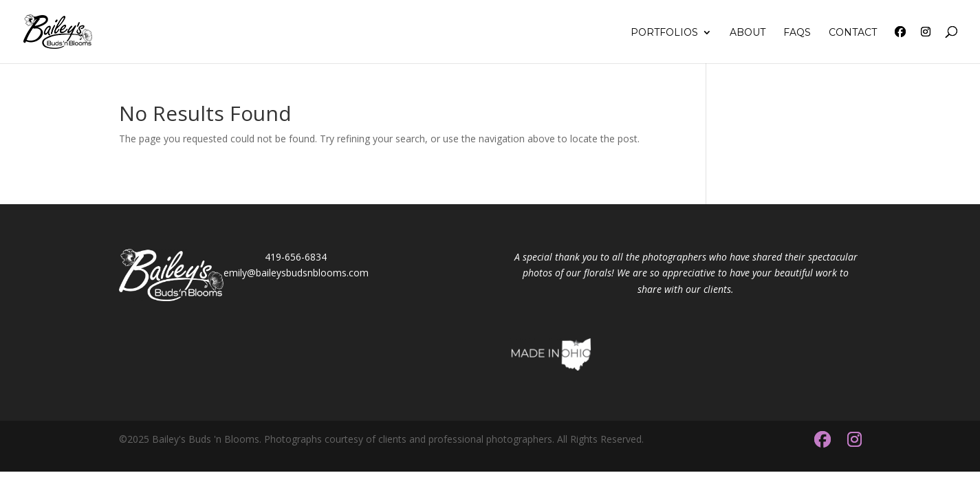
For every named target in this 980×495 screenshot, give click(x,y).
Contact (853, 33)
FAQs (797, 33)
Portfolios (664, 33)
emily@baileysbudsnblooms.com (296, 273)
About (748, 33)
